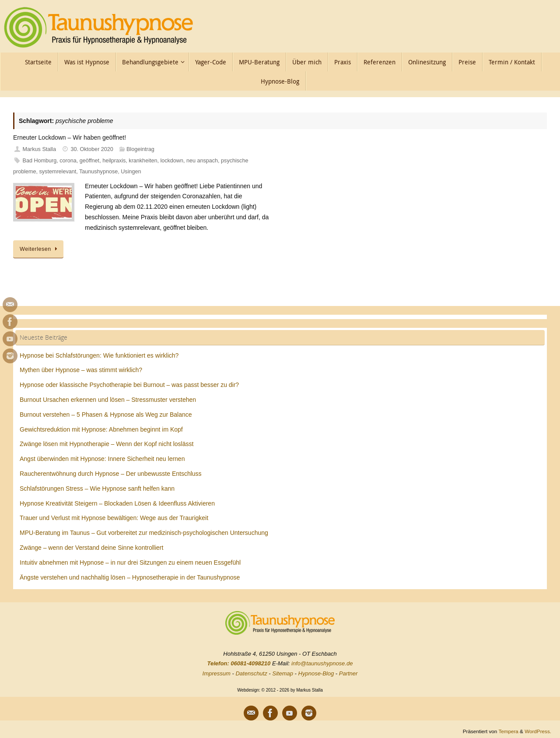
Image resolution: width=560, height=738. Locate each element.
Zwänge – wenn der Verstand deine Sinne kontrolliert (91, 548)
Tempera (508, 731)
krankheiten (143, 161)
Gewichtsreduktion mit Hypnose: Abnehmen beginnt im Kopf (101, 429)
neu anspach (202, 161)
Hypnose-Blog (316, 673)
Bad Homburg (40, 161)
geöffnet (89, 161)
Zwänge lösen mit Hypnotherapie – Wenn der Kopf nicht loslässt (107, 444)
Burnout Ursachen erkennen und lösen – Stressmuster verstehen (108, 400)
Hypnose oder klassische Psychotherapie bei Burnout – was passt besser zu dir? (129, 385)
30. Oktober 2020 (92, 149)
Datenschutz (251, 673)
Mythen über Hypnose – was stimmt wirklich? (81, 370)
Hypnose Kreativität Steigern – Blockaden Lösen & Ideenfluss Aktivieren (117, 503)
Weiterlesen (40, 249)
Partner (348, 673)
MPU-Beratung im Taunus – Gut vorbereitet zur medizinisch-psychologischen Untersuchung (144, 533)
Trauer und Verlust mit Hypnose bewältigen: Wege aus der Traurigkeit (114, 518)
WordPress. (538, 731)
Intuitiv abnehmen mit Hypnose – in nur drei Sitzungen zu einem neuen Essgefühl (130, 562)
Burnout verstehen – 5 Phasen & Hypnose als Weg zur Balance (106, 415)
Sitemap (283, 673)
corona (68, 161)
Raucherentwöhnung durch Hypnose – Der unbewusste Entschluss (111, 474)
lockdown (172, 161)
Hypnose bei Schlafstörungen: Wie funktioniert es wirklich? (99, 355)
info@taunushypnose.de (322, 663)
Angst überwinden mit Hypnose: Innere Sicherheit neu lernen (102, 459)
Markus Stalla (39, 149)
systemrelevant (58, 172)
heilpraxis (114, 161)
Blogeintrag (140, 149)
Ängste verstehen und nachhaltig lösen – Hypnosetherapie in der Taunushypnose (130, 577)
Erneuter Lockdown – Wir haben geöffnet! (70, 137)
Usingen (131, 172)
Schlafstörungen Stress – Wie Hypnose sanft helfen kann (97, 488)
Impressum (217, 673)
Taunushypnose (98, 172)
